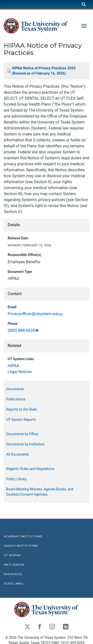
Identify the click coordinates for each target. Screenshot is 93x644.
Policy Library (16, 479)
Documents (15, 389)
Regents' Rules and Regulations (30, 469)
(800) (23, 330)
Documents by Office (22, 434)
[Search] (84, 4)
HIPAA (13, 366)
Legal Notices (20, 372)
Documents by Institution (26, 444)
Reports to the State (22, 409)
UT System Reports (21, 420)
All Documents (17, 454)
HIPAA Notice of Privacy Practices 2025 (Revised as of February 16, (44, 71)
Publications (16, 399)
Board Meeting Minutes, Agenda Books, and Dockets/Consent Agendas (40, 492)
